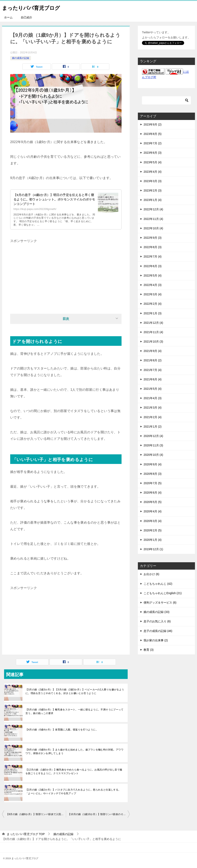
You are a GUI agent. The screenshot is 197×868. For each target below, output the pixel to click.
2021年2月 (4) (153, 417)
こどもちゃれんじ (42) (158, 584)
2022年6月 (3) (153, 266)
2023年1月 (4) (153, 200)
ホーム (8, 17)
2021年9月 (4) (153, 351)
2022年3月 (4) (153, 294)
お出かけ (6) (151, 574)
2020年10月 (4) (153, 455)
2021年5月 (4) (153, 389)
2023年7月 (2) (153, 143)
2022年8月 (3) (153, 247)
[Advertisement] (66, 273)
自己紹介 (27, 17)
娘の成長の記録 (21, 58)
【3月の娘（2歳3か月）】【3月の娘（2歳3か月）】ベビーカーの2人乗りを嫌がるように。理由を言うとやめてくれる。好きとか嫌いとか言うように (75, 691)
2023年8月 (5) (153, 134)
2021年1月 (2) (153, 427)
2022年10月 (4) (153, 228)
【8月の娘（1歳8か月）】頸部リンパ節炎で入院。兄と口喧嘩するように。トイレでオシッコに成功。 (36, 814)
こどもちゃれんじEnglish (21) (163, 593)
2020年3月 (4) (153, 521)
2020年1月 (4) (153, 540)
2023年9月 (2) (153, 124)
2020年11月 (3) (153, 445)
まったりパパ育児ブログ (37, 7)
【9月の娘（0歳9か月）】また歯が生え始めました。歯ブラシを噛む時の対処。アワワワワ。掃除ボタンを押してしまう (74, 752)
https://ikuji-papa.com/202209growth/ (35, 209)
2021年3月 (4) (153, 408)
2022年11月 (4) (153, 219)
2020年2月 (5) (153, 530)
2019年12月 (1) (153, 549)
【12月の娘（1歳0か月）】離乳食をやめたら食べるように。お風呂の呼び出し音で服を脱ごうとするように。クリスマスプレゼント (74, 772)
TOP (26, 834)
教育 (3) (149, 650)
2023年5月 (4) (153, 162)
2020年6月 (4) (153, 493)
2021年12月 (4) (153, 323)
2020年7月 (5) (153, 483)
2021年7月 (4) (153, 370)
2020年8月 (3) (153, 474)
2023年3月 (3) (153, 181)
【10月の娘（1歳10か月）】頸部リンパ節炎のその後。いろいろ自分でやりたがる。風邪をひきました (99, 814)
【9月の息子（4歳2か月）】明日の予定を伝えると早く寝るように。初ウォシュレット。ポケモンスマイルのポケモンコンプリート (54, 199)
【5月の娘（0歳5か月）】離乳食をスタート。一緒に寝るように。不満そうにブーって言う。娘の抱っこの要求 (74, 711)
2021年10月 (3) (153, 342)
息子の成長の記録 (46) (158, 631)
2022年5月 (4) (153, 276)
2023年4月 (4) (153, 172)
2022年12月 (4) (153, 209)
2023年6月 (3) (153, 153)
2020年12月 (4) (153, 436)
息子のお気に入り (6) (157, 621)
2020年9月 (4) (153, 464)
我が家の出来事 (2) (156, 640)
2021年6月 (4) (153, 379)
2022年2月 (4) (153, 304)
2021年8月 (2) (153, 360)
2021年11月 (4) (153, 332)
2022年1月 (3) (153, 313)
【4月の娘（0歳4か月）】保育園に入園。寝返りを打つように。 (62, 730)
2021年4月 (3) (153, 398)
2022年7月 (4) (153, 256)
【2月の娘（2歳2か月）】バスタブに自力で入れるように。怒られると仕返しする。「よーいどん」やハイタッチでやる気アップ (73, 792)
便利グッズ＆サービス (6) (160, 603)
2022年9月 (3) (153, 238)
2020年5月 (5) (153, 502)
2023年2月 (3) (153, 190)
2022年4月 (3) (153, 285)
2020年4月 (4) (153, 511)
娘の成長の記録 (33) (157, 612)
